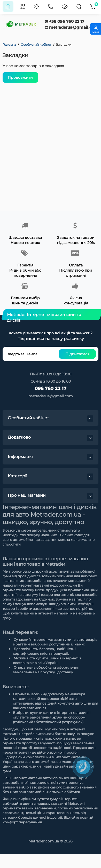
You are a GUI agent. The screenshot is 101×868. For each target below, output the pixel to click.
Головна (9, 45)
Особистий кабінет (36, 45)
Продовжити (20, 77)
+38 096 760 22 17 (65, 21)
